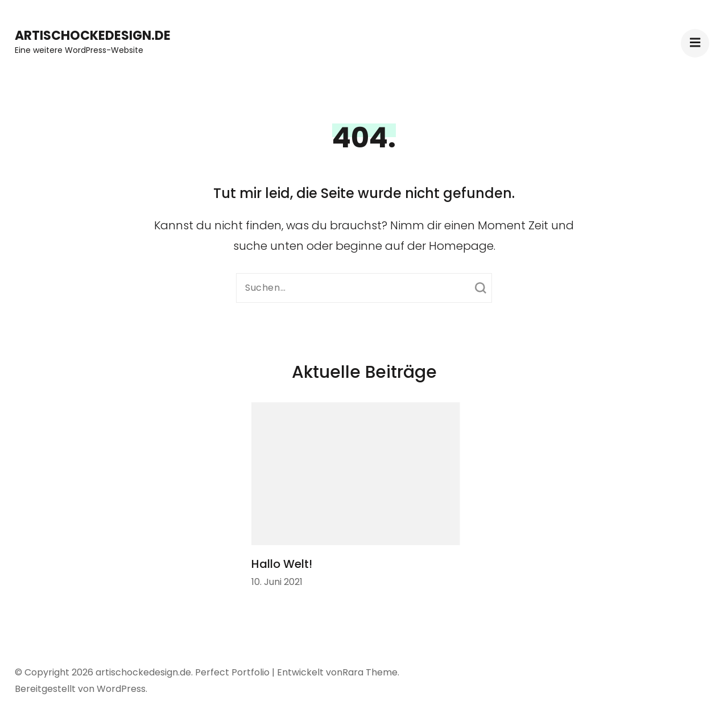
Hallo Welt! (282, 564)
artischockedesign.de (93, 36)
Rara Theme (370, 672)
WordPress (121, 689)
